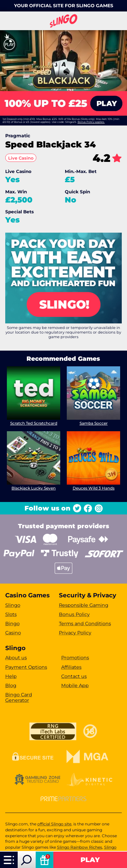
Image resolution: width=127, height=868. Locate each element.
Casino (13, 633)
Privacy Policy (75, 633)
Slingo (13, 605)
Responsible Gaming (84, 605)
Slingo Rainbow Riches (80, 847)
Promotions (75, 658)
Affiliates (71, 667)
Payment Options (26, 667)
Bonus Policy (74, 614)
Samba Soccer (94, 423)
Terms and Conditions (85, 624)
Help (11, 676)
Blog (11, 685)
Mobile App (75, 685)
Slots (11, 614)
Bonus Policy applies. (91, 122)
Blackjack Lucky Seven (34, 488)
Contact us (74, 676)
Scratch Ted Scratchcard (33, 423)
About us (16, 658)
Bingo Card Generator (19, 697)
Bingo (12, 624)
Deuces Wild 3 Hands (94, 488)
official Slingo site (54, 824)
